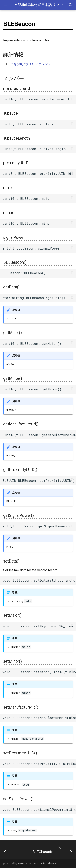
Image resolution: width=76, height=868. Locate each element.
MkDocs (23, 863)
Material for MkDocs (45, 863)
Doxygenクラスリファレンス (30, 64)
